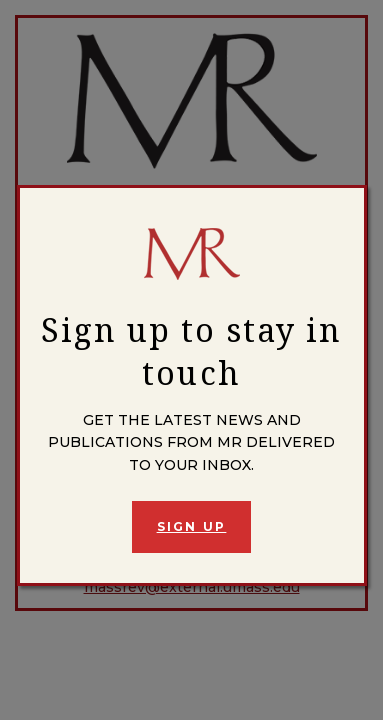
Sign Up (192, 526)
